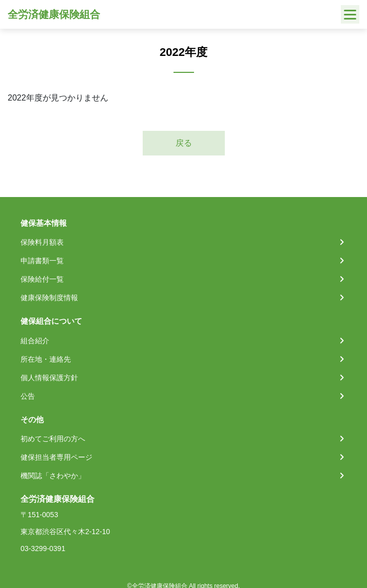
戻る (184, 143)
